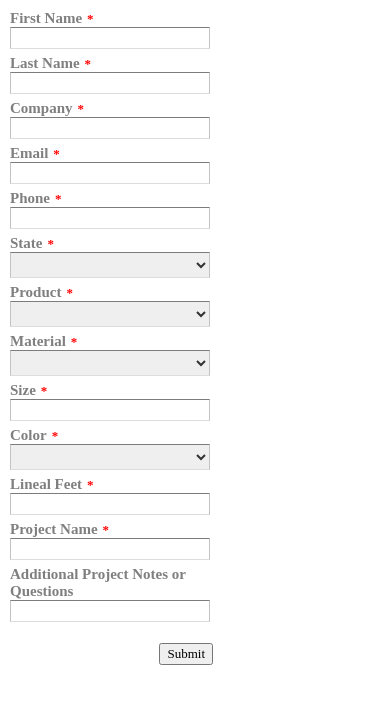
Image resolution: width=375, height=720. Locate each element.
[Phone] (110, 218)
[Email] (110, 173)
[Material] (110, 363)
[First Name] (110, 38)
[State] (110, 265)
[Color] (110, 457)
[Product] (110, 314)
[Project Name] (110, 549)
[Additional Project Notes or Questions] (110, 611)
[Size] (110, 410)
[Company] (110, 128)
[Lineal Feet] (110, 504)
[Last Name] (110, 83)
